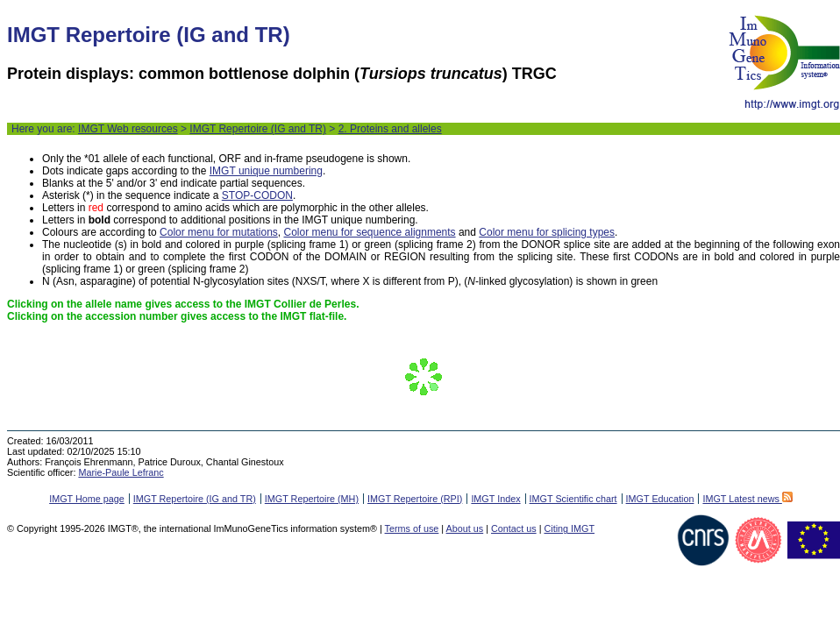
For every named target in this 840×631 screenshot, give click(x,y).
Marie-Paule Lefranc (121, 472)
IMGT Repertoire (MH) (312, 499)
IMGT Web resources (128, 129)
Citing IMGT (569, 528)
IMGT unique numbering (266, 171)
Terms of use (412, 528)
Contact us (514, 528)
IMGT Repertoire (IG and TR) (258, 129)
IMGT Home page (87, 499)
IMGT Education (660, 499)
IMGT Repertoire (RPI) (415, 499)
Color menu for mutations (219, 232)
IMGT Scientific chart (573, 499)
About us (465, 528)
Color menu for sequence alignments (369, 232)
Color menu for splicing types (547, 232)
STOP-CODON (257, 195)
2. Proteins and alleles (390, 129)
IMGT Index (495, 499)
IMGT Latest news (747, 499)
